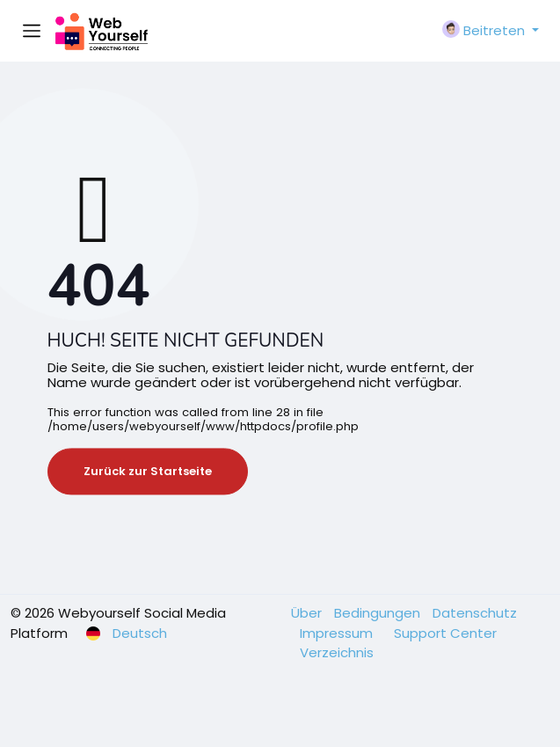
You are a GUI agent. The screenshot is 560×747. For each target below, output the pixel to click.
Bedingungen (379, 613)
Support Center (445, 633)
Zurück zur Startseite (148, 471)
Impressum (338, 633)
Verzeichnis (337, 652)
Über (308, 613)
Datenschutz (475, 613)
